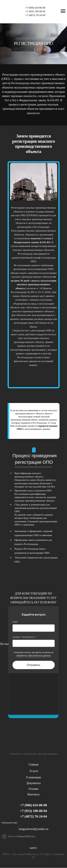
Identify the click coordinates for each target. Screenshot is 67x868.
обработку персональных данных (34, 655)
